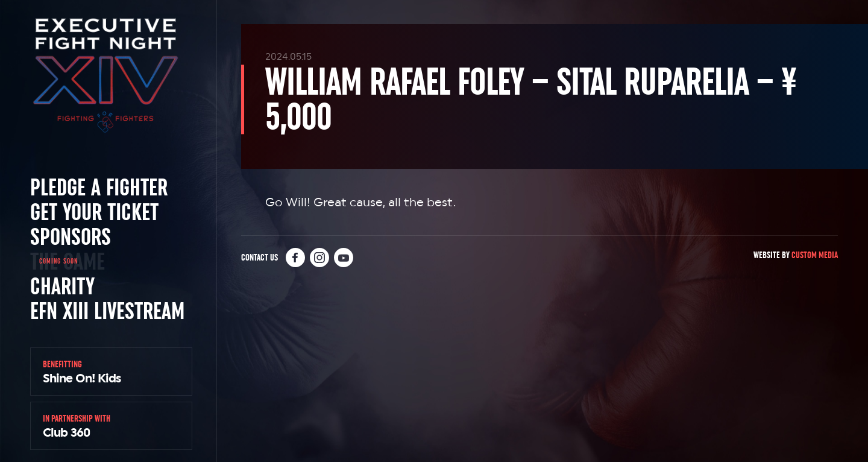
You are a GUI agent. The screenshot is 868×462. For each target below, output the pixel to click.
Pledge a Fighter (99, 187)
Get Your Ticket (94, 212)
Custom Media (815, 255)
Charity (62, 286)
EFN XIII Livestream (107, 311)
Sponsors (71, 236)
